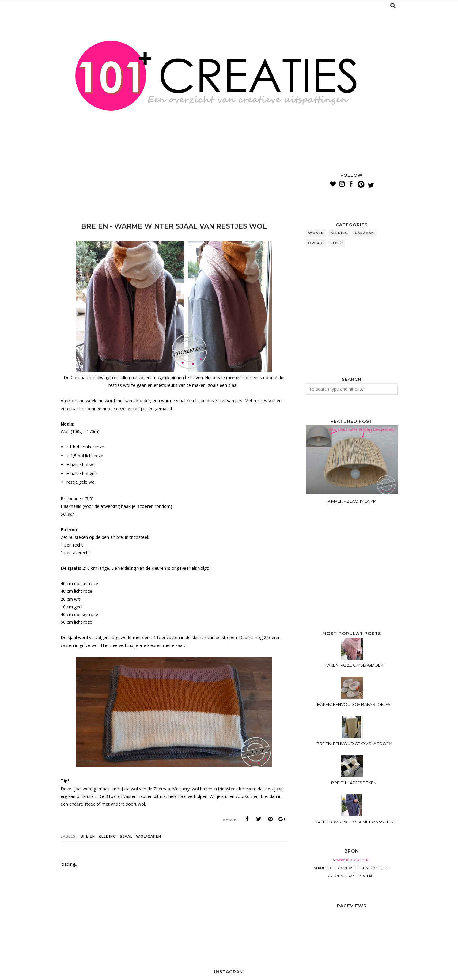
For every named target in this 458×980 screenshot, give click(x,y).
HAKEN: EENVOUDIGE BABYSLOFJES (354, 704)
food (337, 243)
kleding (107, 836)
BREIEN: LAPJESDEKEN (354, 783)
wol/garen (149, 836)
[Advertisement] (172, 187)
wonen (316, 233)
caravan (364, 233)
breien (88, 836)
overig (316, 243)
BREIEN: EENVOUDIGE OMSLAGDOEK (354, 744)
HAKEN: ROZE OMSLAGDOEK (354, 665)
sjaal (126, 836)
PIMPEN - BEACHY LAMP (352, 501)
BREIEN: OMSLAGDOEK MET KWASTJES (354, 822)
